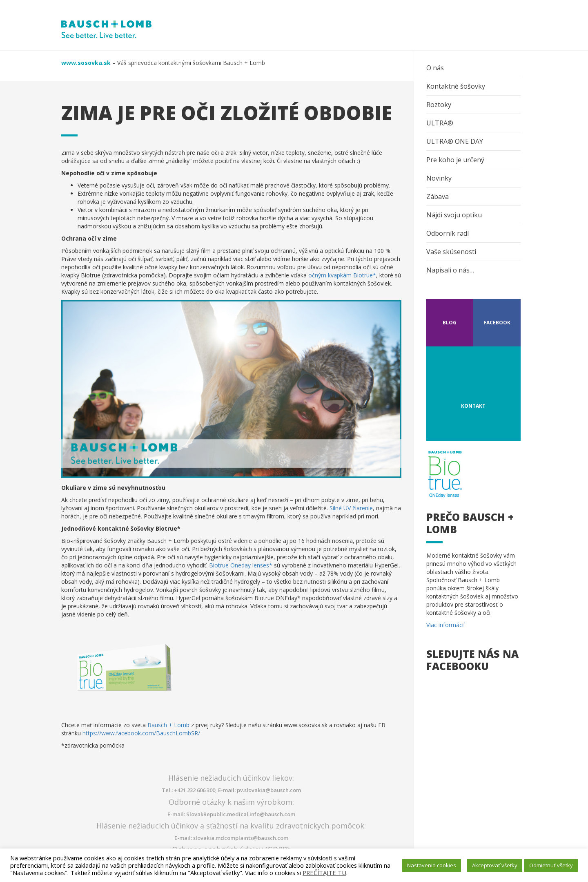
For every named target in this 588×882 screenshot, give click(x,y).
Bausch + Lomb (168, 725)
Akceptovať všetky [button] (495, 865)
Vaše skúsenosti (451, 252)
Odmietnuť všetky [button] (551, 865)
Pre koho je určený (455, 160)
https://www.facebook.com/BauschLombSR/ (141, 733)
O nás (435, 68)
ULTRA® (440, 123)
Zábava (438, 196)
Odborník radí (448, 233)
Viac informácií (445, 625)
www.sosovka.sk (86, 63)
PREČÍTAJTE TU (324, 873)
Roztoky (439, 105)
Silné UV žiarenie (351, 508)
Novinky (439, 178)
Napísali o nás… (450, 270)
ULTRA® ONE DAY (455, 141)
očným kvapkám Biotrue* (342, 275)
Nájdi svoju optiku (454, 215)
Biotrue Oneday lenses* (241, 565)
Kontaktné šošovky (456, 86)
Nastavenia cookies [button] (432, 865)
